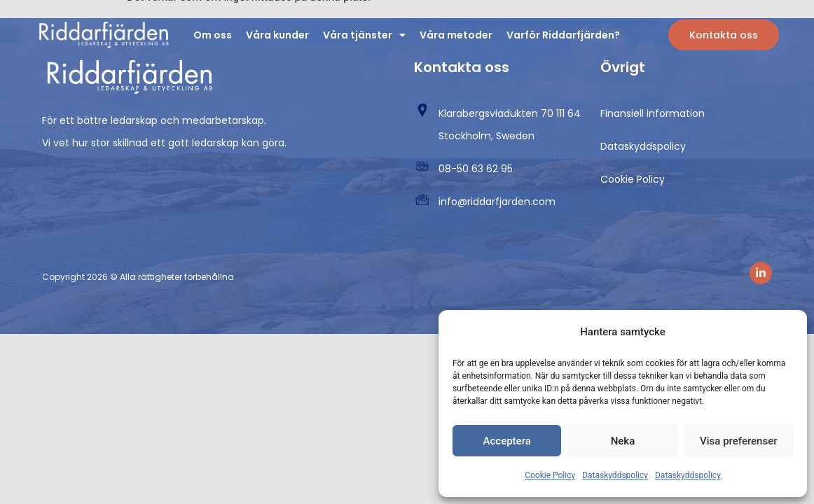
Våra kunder (277, 35)
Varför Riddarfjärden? (563, 35)
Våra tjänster (364, 35)
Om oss (213, 35)
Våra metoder (456, 35)
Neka (623, 441)
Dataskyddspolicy (615, 475)
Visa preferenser (738, 441)
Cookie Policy (550, 475)
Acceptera (507, 441)
